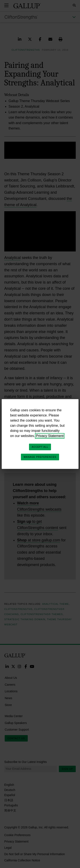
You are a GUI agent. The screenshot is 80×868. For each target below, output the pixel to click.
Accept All (40, 447)
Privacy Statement (50, 436)
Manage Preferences (40, 457)
